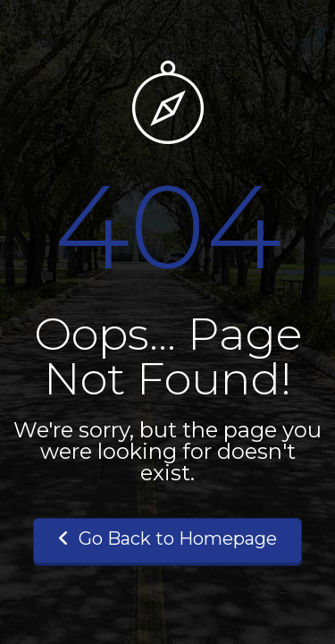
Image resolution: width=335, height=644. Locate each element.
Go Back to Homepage (167, 538)
